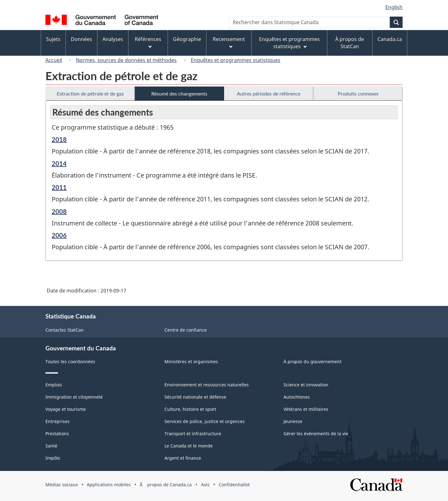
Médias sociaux (62, 485)
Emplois (54, 385)
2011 (59, 187)
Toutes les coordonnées (70, 362)
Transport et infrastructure (193, 434)
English (394, 7)
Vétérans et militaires (306, 409)
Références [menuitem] (148, 42)
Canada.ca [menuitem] (390, 39)
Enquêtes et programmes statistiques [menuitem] (289, 43)
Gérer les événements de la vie (316, 434)
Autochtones (297, 397)
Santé (51, 446)
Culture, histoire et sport (190, 409)
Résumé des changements (179, 93)
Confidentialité (234, 485)
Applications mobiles (109, 485)
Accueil (54, 60)
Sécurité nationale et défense (195, 397)
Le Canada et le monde (189, 446)
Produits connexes (358, 93)
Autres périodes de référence (269, 93)
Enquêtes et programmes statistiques (236, 60)
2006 (59, 235)
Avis (205, 485)
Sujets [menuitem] (53, 39)
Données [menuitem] (81, 39)
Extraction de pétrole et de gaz (90, 93)
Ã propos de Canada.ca (166, 485)
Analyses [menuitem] (113, 39)
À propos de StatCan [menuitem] (350, 43)
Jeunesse (293, 421)
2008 (59, 211)
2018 (59, 139)
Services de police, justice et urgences (205, 421)
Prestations (57, 434)
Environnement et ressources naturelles (207, 385)
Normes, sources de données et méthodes (126, 60)
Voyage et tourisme (66, 409)
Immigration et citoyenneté (74, 397)
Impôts (53, 458)
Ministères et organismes (191, 362)
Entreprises (57, 421)
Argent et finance (183, 458)
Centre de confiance (186, 330)
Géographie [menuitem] (187, 39)
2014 (59, 163)
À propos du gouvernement (313, 362)
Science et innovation (306, 385)
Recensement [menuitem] (229, 42)
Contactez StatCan (65, 330)
